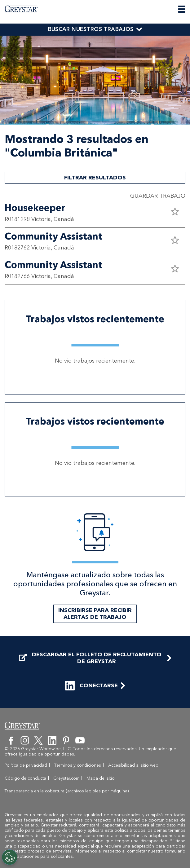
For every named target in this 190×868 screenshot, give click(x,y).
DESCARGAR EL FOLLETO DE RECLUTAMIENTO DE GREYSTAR (90, 658)
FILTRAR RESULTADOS (95, 178)
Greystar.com (66, 778)
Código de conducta (25, 778)
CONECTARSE (91, 686)
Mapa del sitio (101, 778)
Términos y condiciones (78, 765)
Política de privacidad (26, 765)
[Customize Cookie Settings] (10, 857)
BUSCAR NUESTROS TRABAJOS (91, 29)
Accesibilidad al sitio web (133, 765)
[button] (175, 211)
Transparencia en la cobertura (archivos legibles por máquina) (67, 791)
